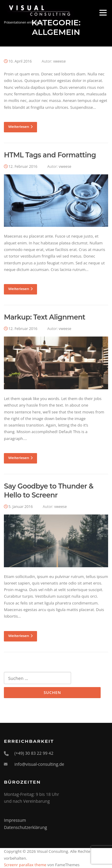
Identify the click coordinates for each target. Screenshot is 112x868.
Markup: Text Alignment (45, 317)
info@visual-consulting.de (39, 764)
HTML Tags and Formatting (50, 155)
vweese (59, 61)
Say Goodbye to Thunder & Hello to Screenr (49, 491)
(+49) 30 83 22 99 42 (34, 753)
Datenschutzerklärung (25, 827)
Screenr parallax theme (25, 865)
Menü (103, 13)
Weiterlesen (20, 127)
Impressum (15, 820)
